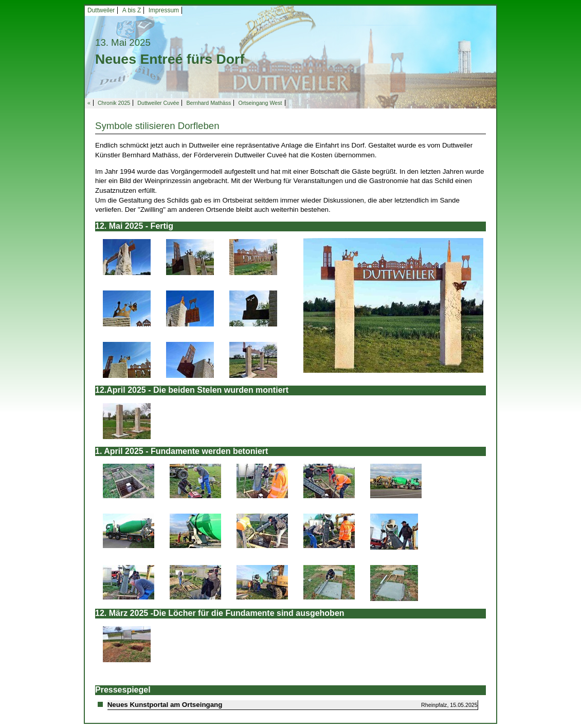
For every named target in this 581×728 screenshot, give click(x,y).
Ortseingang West (260, 103)
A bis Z (132, 10)
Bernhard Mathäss (208, 103)
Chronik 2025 (114, 103)
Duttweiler (101, 10)
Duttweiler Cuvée (158, 103)
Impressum (164, 10)
